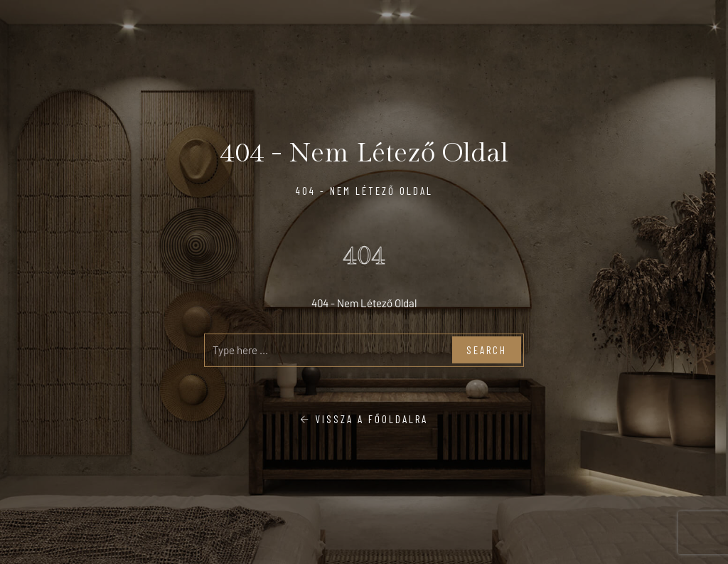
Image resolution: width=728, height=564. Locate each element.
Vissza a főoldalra (364, 418)
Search (487, 350)
